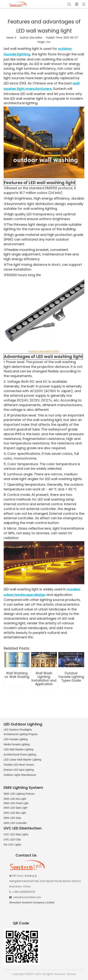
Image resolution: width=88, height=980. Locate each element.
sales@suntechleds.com (27, 897)
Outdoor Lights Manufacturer (20, 775)
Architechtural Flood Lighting (20, 755)
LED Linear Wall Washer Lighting (22, 760)
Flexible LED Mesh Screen (19, 765)
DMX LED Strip (12, 818)
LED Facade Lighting (16, 739)
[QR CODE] (22, 947)
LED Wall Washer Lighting (18, 749)
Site (48, 42)
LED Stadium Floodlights (18, 730)
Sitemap (71, 974)
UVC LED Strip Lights (16, 834)
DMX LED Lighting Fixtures (19, 794)
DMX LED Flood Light (16, 803)
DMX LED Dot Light (15, 799)
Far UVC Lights (12, 845)
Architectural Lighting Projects (21, 734)
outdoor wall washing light (44, 351)
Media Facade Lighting (17, 744)
